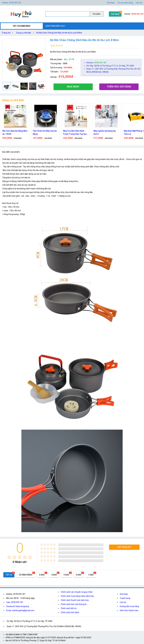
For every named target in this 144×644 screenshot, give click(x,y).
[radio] (9, 557)
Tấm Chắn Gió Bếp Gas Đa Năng (45, 132)
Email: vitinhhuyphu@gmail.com (20, 610)
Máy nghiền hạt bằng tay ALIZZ (105, 132)
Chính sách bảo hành (70, 612)
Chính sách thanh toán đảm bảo (75, 600)
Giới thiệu (111, 3)
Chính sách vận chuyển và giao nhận (77, 592)
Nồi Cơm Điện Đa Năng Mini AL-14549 (15, 132)
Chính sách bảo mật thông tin (74, 604)
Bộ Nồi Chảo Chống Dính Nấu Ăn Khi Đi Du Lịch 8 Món (59, 33)
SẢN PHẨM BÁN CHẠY (55, 26)
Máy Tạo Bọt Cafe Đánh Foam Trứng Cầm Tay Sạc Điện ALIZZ (75, 133)
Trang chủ (8, 33)
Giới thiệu (124, 594)
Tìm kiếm (96, 14)
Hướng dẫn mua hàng (129, 606)
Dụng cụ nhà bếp (24, 33)
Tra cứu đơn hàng (125, 3)
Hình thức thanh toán (129, 610)
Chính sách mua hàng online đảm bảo (77, 596)
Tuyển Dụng (125, 598)
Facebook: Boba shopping (18, 606)
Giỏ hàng (115, 14)
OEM (65, 63)
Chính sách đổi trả (69, 608)
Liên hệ (139, 3)
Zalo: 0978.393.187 (15, 602)
